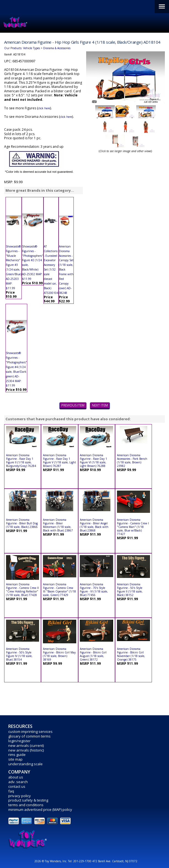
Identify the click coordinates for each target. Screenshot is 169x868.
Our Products (13, 48)
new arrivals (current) (26, 745)
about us (16, 777)
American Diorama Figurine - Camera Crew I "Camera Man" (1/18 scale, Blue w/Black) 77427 (133, 527)
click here (44, 108)
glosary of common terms (29, 736)
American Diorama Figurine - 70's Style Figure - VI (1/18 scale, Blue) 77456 (94, 590)
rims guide (17, 755)
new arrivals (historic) (26, 750)
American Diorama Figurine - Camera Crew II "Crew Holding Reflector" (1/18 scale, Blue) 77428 (22, 590)
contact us (17, 786)
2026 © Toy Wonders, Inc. (51, 861)
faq (11, 791)
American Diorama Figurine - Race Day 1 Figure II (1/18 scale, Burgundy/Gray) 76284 (21, 461)
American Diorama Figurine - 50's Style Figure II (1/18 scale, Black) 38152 (130, 590)
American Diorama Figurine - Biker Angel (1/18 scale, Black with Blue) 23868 (94, 525)
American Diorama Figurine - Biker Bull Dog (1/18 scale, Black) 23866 (22, 523)
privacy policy (20, 796)
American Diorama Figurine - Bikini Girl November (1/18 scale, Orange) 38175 (131, 654)
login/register (19, 741)
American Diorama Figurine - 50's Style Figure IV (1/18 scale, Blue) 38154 (19, 654)
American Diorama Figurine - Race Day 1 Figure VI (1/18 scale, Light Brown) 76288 (93, 461)
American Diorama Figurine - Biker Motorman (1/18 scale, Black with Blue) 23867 (58, 525)
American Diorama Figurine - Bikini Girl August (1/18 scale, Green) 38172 (93, 654)
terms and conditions (26, 805)
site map (15, 759)
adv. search (18, 782)
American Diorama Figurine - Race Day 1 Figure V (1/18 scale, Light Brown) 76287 (59, 461)
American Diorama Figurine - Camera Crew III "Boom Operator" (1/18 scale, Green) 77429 (59, 590)
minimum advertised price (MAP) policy (40, 809)
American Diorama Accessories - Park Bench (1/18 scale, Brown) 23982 (132, 461)
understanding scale (25, 764)
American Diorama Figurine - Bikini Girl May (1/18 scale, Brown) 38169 (59, 654)
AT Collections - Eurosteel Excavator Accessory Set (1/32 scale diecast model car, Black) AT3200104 (51, 270)
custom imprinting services (30, 731)
